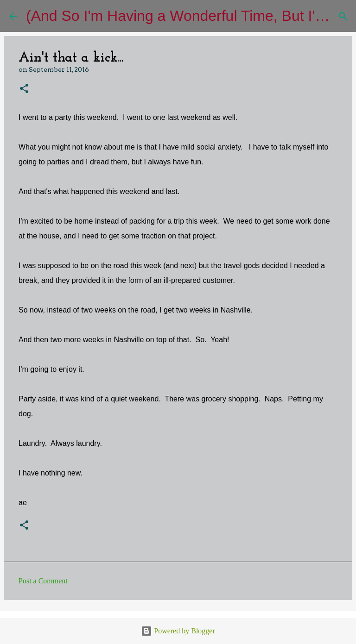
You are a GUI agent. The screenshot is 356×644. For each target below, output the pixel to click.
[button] (24, 89)
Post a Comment (43, 581)
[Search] (343, 16)
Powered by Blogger (178, 631)
